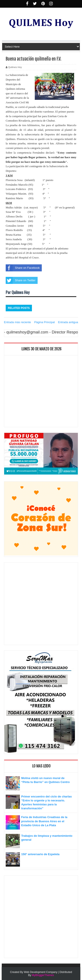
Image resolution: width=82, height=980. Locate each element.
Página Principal (44, 322)
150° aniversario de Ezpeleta (40, 854)
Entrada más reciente (17, 322)
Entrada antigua (68, 322)
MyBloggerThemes (43, 975)
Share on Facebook (23, 268)
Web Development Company (41, 972)
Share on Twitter (21, 280)
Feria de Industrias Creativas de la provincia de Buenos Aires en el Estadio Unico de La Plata (44, 821)
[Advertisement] (41, 392)
